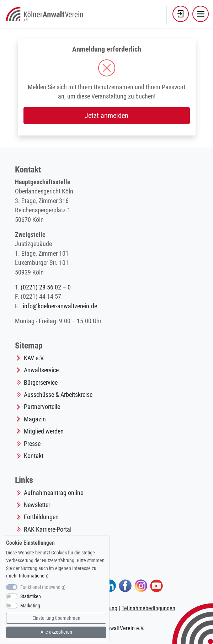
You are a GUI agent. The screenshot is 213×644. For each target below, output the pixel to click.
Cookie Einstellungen (30, 543)
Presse (32, 444)
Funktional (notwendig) (43, 587)
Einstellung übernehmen (56, 618)
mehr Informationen (27, 576)
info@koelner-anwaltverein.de (60, 306)
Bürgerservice (41, 383)
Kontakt (34, 456)
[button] (181, 14)
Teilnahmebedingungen (148, 608)
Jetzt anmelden (106, 116)
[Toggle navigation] (201, 14)
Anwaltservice (41, 370)
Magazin (35, 419)
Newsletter (37, 505)
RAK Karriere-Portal (48, 529)
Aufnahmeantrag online (54, 493)
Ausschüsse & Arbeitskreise (58, 395)
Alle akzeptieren (56, 632)
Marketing (30, 606)
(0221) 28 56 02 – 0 (46, 287)
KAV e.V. (34, 358)
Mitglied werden (44, 431)
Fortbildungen (41, 517)
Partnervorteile (42, 407)
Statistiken (31, 597)
